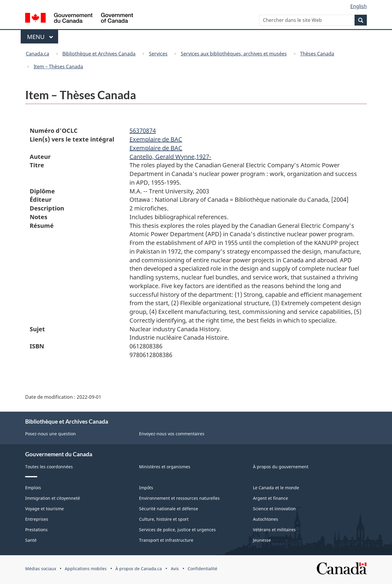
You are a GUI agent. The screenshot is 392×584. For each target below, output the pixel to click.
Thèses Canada (317, 54)
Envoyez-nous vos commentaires (172, 434)
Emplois (33, 488)
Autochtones (266, 519)
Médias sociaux (41, 569)
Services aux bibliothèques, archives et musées (234, 54)
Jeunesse (262, 540)
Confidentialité (202, 569)
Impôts (146, 488)
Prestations (36, 530)
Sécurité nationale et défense (169, 509)
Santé (31, 540)
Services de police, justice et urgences (177, 530)
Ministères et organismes (165, 467)
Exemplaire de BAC (156, 139)
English (359, 6)
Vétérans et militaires (274, 530)
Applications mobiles (86, 569)
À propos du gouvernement (281, 467)
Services (158, 54)
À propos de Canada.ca (139, 569)
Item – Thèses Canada (58, 67)
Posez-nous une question (50, 434)
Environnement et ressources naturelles (179, 498)
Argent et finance (270, 498)
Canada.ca (37, 54)
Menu (43, 37)
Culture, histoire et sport (164, 519)
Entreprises (37, 519)
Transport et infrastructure (166, 540)
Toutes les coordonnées (49, 467)
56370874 (143, 131)
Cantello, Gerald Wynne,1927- (170, 157)
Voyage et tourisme (45, 509)
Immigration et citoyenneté (53, 498)
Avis (175, 569)
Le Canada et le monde (276, 488)
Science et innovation (274, 509)
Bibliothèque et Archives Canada (99, 54)
